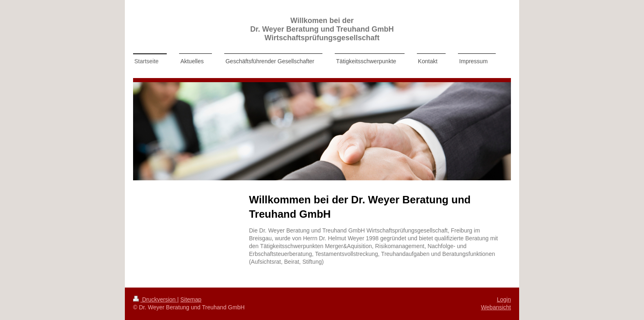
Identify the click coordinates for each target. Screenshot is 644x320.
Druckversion (155, 299)
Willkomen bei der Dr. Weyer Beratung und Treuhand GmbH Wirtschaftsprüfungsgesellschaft (322, 29)
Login (504, 299)
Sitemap (191, 299)
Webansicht (496, 307)
